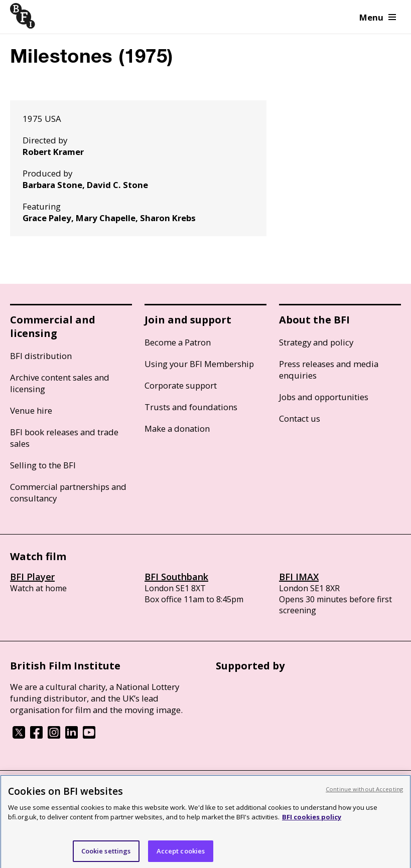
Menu (378, 17)
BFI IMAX (299, 577)
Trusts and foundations (191, 407)
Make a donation (177, 428)
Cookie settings (106, 855)
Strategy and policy (316, 342)
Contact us (300, 418)
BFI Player (32, 577)
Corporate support (181, 385)
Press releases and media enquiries (329, 370)
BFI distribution (41, 356)
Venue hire (31, 410)
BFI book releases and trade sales (64, 438)
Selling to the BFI (43, 465)
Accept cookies (181, 855)
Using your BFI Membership (199, 364)
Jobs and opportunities (324, 397)
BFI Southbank (176, 577)
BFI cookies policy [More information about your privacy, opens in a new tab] (312, 821)
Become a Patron (178, 342)
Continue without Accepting (364, 794)
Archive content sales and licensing (60, 383)
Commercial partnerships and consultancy (68, 492)
